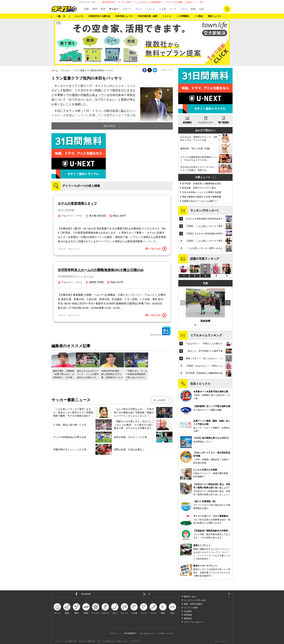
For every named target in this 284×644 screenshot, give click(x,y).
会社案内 (188, 611)
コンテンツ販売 (191, 608)
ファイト (151, 9)
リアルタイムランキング (206, 335)
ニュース (79, 16)
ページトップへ (229, 594)
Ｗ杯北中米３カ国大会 (99, 16)
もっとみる (159, 400)
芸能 (86, 9)
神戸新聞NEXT (130, 633)
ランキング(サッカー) (204, 210)
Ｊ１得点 (199, 16)
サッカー (114, 9)
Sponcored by (160, 331)
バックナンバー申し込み (195, 600)
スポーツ (127, 9)
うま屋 (162, 9)
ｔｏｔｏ (167, 16)
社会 (202, 9)
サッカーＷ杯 (124, 2)
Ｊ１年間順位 (183, 16)
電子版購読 (224, 122)
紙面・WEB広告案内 (193, 604)
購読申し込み (190, 597)
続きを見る (109, 126)
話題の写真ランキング (205, 259)
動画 (193, 9)
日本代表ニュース (124, 16)
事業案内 (188, 618)
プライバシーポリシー (194, 622)
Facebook (86, 594)
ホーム (55, 70)
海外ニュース (214, 16)
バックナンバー (205, 122)
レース (173, 9)
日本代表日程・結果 (147, 16)
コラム (184, 9)
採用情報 (188, 615)
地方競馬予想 (108, 2)
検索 (227, 9)
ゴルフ (139, 9)
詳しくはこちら (156, 249)
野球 (95, 9)
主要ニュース (203, 177)
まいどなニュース (147, 633)
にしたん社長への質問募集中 (148, 2)
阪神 (103, 9)
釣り (202, 2)
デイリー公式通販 (174, 2)
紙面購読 (187, 122)
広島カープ (191, 2)
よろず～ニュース (166, 633)
